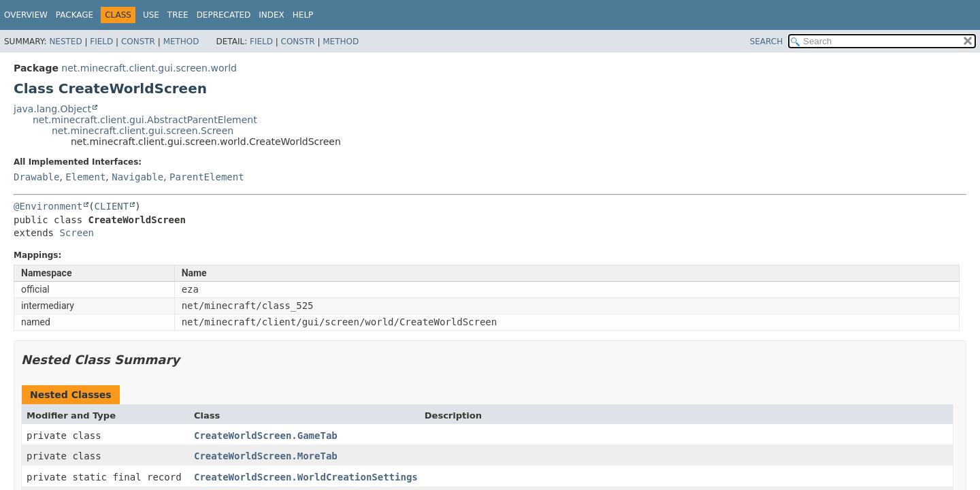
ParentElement (207, 177)
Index (272, 15)
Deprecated (224, 15)
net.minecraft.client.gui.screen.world (149, 68)
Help (303, 15)
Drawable (36, 177)
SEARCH (767, 42)
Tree (178, 15)
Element (85, 177)
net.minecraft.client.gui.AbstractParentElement (145, 120)
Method (181, 42)
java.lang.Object (52, 109)
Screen (77, 233)
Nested (65, 42)
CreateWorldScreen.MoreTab (266, 456)
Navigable (137, 177)
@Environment (48, 206)
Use (151, 15)
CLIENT (112, 206)
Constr (138, 42)
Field (101, 42)
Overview (26, 15)
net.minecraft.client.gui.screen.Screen (143, 131)
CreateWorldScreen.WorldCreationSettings (306, 477)
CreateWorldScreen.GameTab (266, 436)
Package (75, 15)
